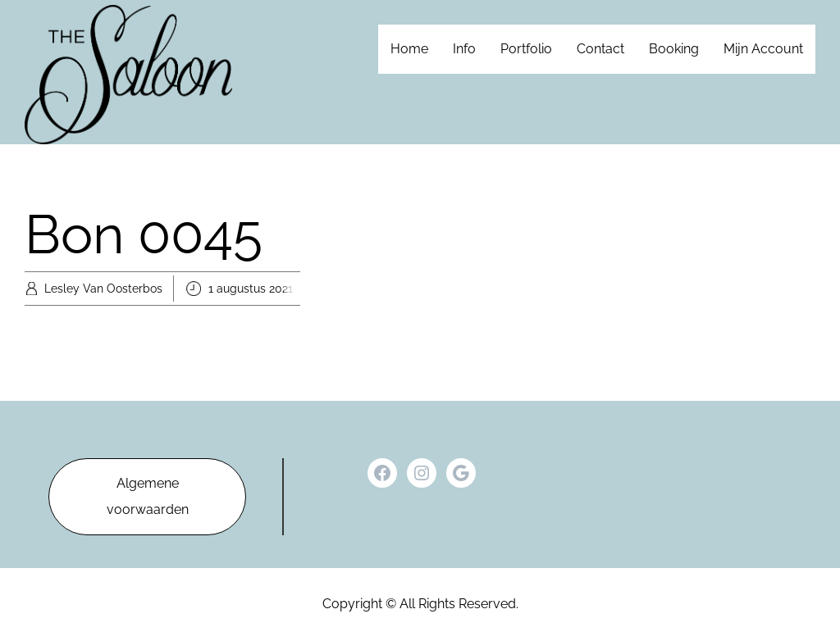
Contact (600, 49)
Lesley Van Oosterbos (103, 289)
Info (464, 49)
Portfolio (526, 49)
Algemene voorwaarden (148, 496)
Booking (674, 49)
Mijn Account (763, 49)
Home (409, 49)
